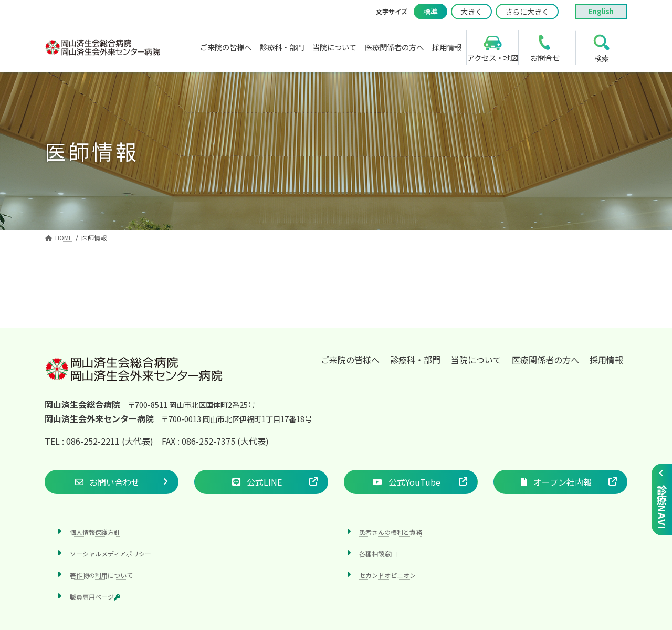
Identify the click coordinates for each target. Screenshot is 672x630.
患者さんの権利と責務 (391, 532)
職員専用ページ (95, 597)
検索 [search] (602, 58)
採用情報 (606, 360)
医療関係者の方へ (545, 360)
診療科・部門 (415, 360)
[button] (112, 482)
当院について (476, 360)
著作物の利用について (101, 575)
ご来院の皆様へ (350, 360)
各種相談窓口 (378, 554)
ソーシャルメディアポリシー (111, 554)
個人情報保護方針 (95, 532)
